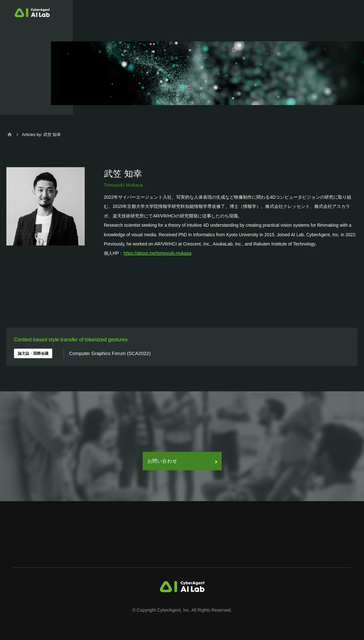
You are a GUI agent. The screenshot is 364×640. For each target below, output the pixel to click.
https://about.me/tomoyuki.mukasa (157, 253)
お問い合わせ (182, 461)
